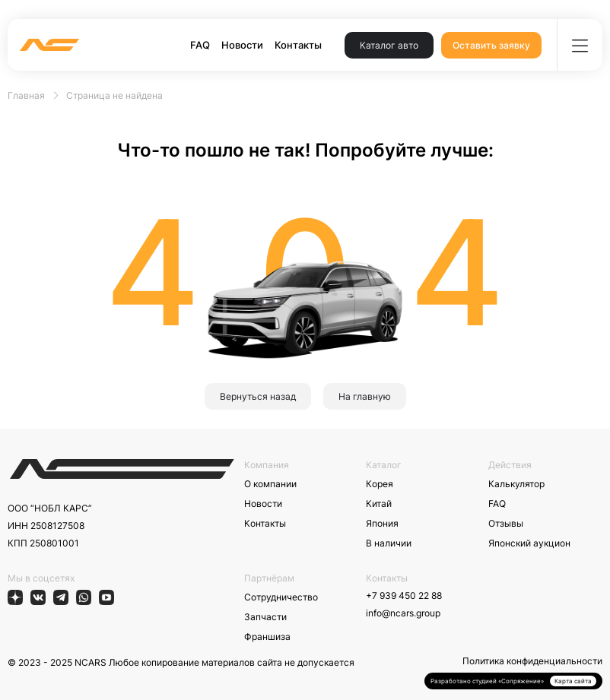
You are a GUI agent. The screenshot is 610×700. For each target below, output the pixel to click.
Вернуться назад (258, 396)
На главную (365, 396)
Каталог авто (389, 45)
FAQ (200, 45)
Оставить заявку (491, 45)
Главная (26, 95)
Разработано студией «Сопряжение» (487, 681)
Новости (242, 45)
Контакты (298, 45)
